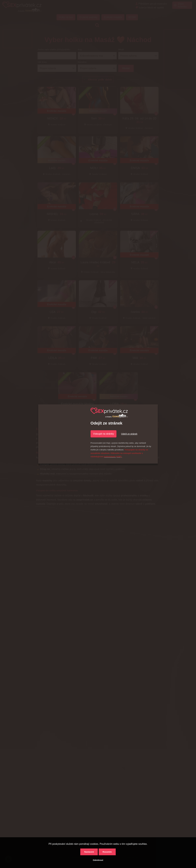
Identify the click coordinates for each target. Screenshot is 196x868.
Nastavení (89, 852)
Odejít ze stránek (129, 434)
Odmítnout (98, 860)
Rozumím (107, 852)
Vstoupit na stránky (104, 434)
